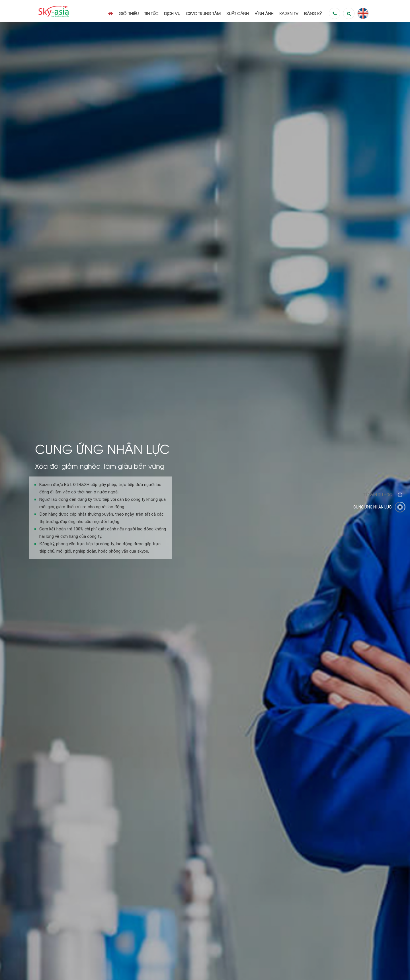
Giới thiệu (129, 13)
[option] (205, 501)
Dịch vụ (172, 13)
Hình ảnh (264, 13)
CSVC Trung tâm (203, 13)
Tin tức (151, 13)
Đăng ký (313, 13)
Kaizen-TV (289, 13)
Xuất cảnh (238, 13)
